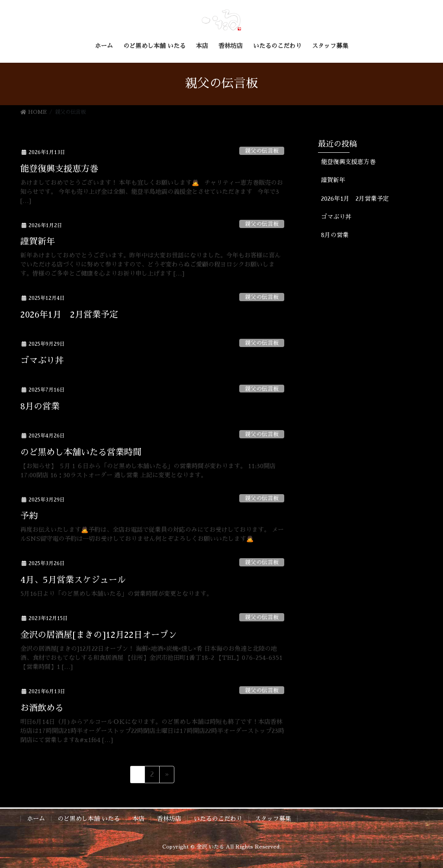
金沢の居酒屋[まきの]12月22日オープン (99, 635)
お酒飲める (42, 708)
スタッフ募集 (273, 819)
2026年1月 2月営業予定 (69, 315)
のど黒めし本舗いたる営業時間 (81, 452)
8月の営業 (40, 406)
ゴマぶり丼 (42, 360)
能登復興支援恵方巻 (59, 169)
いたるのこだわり (218, 819)
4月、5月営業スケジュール (73, 580)
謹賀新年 (38, 241)
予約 (29, 516)
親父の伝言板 (262, 151)
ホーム (36, 819)
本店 (138, 819)
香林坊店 (169, 819)
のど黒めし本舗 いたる (89, 819)
